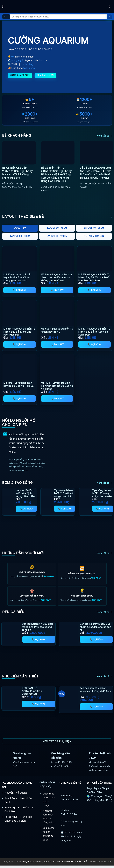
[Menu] (4, 6)
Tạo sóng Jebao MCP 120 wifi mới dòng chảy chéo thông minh (64, 495)
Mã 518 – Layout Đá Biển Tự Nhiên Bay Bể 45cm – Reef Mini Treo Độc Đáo (94, 278)
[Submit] (109, 17)
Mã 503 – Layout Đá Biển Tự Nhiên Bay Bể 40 (57, 330)
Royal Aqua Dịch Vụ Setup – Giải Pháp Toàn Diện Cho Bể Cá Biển (56, 864)
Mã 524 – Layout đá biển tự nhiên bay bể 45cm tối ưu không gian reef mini (56, 278)
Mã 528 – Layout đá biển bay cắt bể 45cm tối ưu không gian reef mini (17, 278)
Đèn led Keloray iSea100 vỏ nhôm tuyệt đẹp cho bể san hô (95, 629)
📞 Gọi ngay (20, 290)
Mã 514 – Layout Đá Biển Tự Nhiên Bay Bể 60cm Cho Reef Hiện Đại (19, 332)
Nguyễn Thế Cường (16, 795)
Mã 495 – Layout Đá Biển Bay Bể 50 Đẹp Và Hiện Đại (19, 384)
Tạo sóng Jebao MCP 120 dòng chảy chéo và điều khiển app (103, 495)
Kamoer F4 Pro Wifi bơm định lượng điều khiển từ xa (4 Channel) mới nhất (26, 496)
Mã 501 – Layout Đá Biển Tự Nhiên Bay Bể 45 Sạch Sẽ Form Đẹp (94, 332)
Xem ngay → (97, 578)
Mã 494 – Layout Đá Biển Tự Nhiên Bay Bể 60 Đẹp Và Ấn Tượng (57, 386)
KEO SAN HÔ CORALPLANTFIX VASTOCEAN (32, 694)
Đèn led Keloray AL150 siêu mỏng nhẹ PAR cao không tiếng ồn (37, 629)
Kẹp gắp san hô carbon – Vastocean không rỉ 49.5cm (95, 692)
